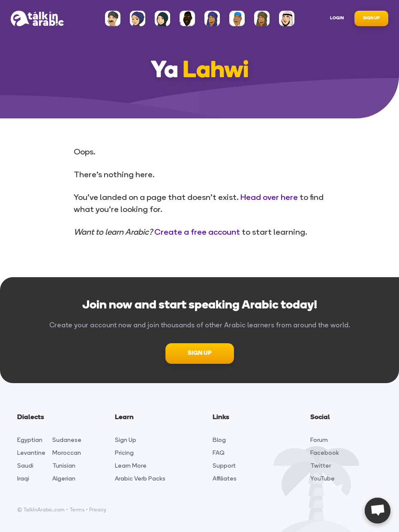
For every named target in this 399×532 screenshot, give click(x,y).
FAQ (219, 453)
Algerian (64, 479)
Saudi (25, 466)
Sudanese (67, 440)
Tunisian (64, 466)
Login (337, 18)
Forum (319, 440)
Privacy (98, 510)
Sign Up (371, 18)
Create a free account (197, 232)
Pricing (124, 453)
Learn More (131, 466)
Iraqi (23, 479)
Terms (77, 510)
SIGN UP (200, 353)
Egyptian (30, 440)
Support (224, 466)
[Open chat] (378, 511)
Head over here (269, 197)
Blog (219, 440)
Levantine (31, 453)
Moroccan (67, 453)
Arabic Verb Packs (140, 479)
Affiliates (225, 479)
